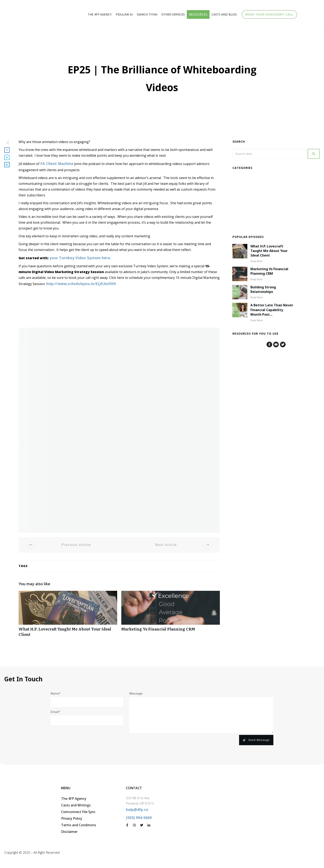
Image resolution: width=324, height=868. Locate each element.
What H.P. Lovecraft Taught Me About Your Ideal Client (68, 616)
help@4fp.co (137, 809)
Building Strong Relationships (263, 289)
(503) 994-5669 (139, 818)
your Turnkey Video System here (80, 258)
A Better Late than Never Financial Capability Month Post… (272, 310)
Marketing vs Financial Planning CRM (171, 616)
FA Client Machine (57, 164)
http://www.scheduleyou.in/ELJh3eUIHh (81, 284)
